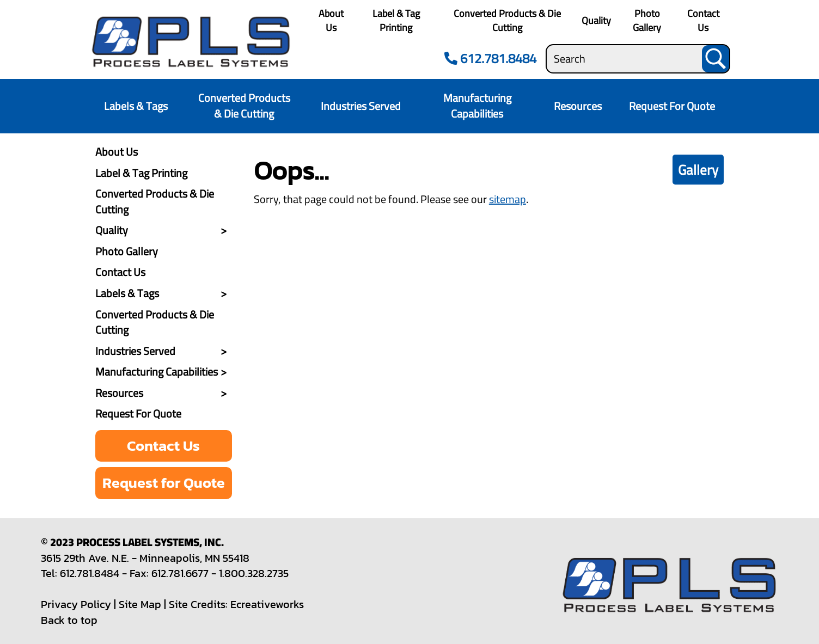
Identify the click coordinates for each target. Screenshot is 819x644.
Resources (578, 106)
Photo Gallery (647, 20)
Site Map (140, 604)
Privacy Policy (76, 604)
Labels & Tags (136, 106)
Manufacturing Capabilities (477, 106)
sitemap (508, 199)
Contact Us (703, 20)
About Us (331, 20)
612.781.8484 (489, 59)
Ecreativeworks (267, 604)
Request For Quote (672, 106)
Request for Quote (164, 483)
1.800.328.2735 (254, 573)
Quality (596, 20)
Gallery (698, 170)
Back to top (69, 620)
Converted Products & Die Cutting (507, 20)
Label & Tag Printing (396, 20)
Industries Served (361, 106)
